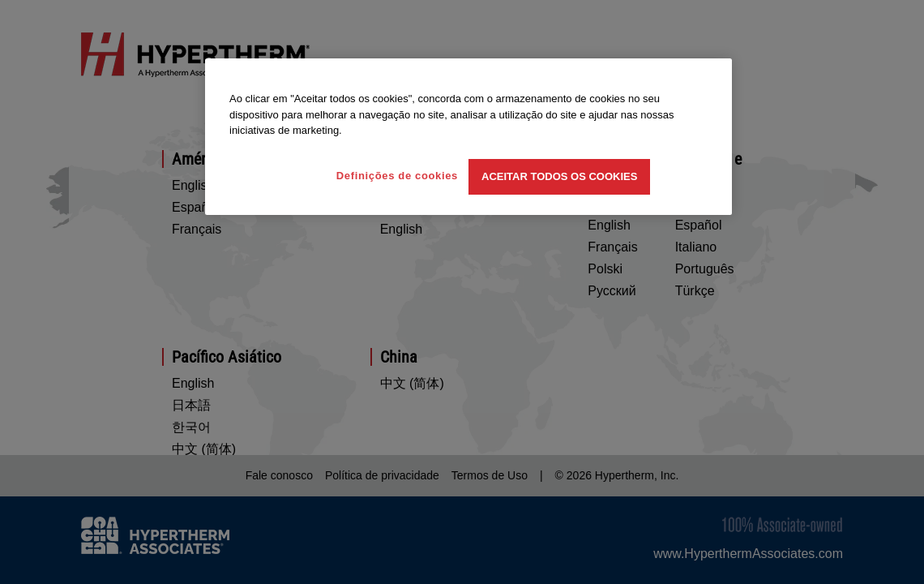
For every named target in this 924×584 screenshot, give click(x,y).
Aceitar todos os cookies (559, 176)
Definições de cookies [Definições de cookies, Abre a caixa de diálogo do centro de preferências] (397, 176)
